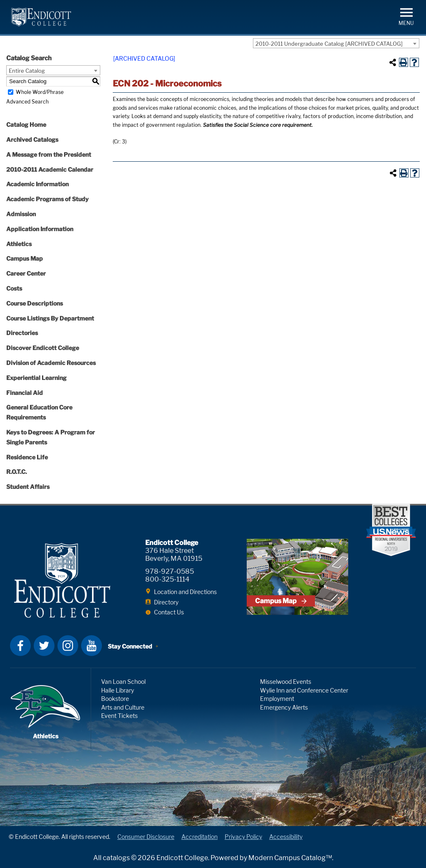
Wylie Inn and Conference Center (304, 690)
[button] (406, 16)
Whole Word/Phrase (40, 92)
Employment (277, 699)
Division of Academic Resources (51, 363)
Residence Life (27, 457)
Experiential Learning (36, 378)
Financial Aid (25, 393)
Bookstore (115, 699)
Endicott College (41, 17)
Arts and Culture (123, 707)
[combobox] (336, 43)
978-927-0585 (170, 571)
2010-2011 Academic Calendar (50, 169)
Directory (166, 602)
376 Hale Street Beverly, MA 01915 (174, 555)
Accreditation (199, 837)
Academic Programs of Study (47, 199)
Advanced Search (27, 102)
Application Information (40, 229)
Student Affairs (28, 487)
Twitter (44, 646)
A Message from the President (49, 154)
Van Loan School (123, 682)
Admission (21, 214)
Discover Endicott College (43, 348)
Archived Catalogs (32, 139)
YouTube (92, 646)
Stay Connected (130, 646)
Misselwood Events (286, 682)
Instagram (68, 646)
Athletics (19, 244)
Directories (22, 333)
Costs (14, 288)
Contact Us (169, 612)
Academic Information (37, 184)
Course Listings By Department (50, 318)
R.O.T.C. (17, 472)
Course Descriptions (35, 303)
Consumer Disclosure (146, 837)
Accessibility (286, 837)
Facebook (20, 646)
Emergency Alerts (284, 707)
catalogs (116, 858)
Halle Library (118, 690)
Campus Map (25, 258)
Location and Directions (185, 592)
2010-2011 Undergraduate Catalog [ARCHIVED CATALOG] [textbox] (329, 44)
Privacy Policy (243, 837)
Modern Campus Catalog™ (290, 858)
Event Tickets (119, 716)
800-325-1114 (167, 579)
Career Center (26, 273)
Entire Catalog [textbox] (27, 71)
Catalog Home (26, 125)
